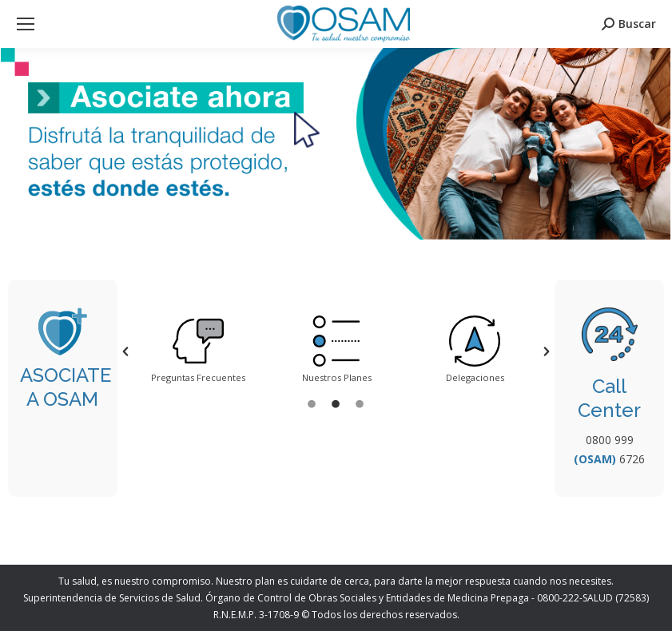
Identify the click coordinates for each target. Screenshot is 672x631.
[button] (125, 351)
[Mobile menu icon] (26, 24)
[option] (199, 351)
